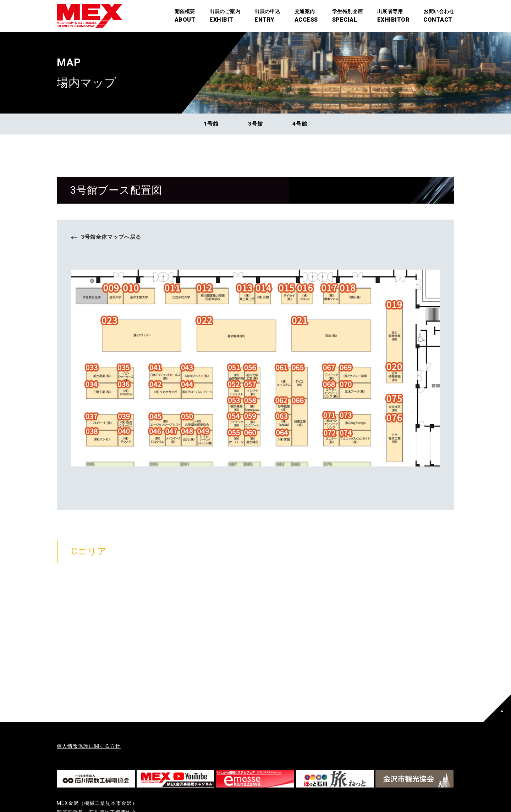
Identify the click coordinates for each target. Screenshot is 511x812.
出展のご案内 (225, 16)
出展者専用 (393, 16)
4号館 (300, 124)
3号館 (255, 124)
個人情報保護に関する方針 (89, 746)
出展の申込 (267, 16)
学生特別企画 (348, 16)
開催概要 (185, 16)
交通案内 (306, 16)
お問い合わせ (439, 16)
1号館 (211, 124)
